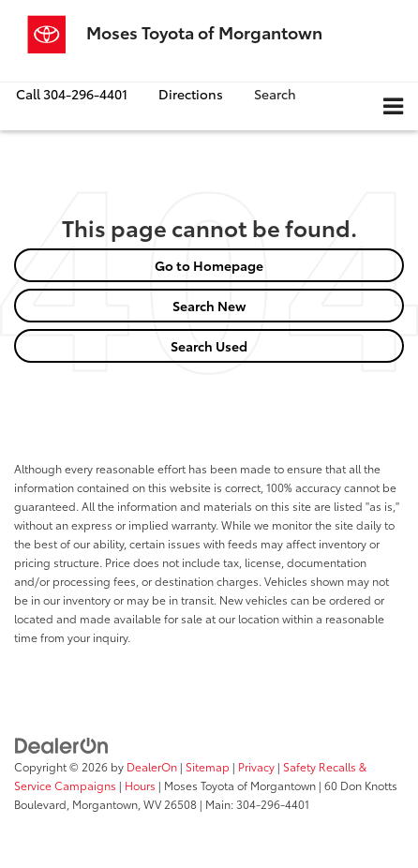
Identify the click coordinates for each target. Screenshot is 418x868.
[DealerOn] (62, 743)
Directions (191, 94)
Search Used (209, 346)
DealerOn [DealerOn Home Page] (152, 766)
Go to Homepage (209, 265)
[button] (72, 94)
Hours (140, 785)
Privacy (256, 766)
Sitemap (208, 766)
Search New (209, 306)
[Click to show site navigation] (393, 106)
